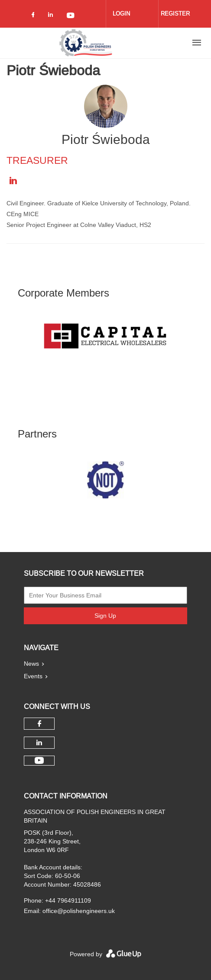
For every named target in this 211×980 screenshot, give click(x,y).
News (31, 664)
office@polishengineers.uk (79, 911)
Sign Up (105, 616)
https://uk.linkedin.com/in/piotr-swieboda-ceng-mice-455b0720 (13, 181)
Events (33, 676)
